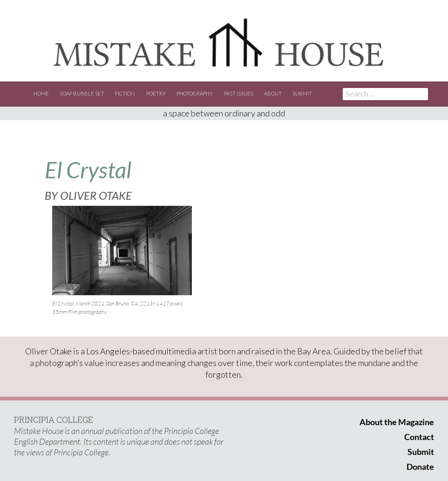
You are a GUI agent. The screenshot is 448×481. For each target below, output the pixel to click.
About (273, 93)
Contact (419, 437)
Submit (302, 93)
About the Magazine (397, 422)
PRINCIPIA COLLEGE (54, 420)
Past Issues (239, 93)
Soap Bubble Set (82, 93)
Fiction (125, 93)
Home (41, 93)
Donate (420, 467)
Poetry (156, 93)
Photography (195, 93)
